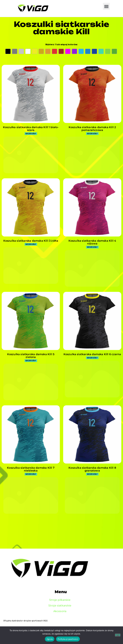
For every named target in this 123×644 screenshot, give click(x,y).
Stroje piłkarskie (61, 600)
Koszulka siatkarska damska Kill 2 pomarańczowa (92, 129)
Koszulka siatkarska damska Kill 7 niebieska (31, 469)
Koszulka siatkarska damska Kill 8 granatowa (92, 469)
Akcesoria (61, 611)
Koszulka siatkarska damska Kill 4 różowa (92, 242)
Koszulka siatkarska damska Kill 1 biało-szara (31, 129)
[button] (106, 6)
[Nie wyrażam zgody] (118, 635)
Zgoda (50, 639)
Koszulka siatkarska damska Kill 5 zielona (31, 356)
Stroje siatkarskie (61, 606)
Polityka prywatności (68, 639)
